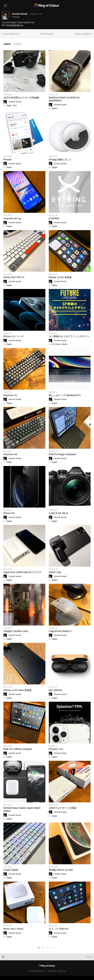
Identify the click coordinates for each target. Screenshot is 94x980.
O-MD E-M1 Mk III (58, 513)
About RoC (52, 971)
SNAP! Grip (55, 572)
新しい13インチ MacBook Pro (65, 395)
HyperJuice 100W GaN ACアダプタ (22, 572)
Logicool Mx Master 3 (60, 631)
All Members (47, 34)
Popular (17, 44)
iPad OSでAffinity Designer (18, 749)
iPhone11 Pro (56, 749)
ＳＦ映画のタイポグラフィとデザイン (69, 336)
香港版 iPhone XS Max (61, 870)
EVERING (54, 218)
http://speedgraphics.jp (15, 25)
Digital (9, 105)
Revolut (7, 160)
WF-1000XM (56, 690)
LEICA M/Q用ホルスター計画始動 (21, 98)
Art (53, 344)
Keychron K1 (10, 395)
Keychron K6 (10, 454)
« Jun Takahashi (11, 34)
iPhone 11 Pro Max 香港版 (17, 690)
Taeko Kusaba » (84, 34)
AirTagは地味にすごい (61, 160)
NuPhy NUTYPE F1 (14, 277)
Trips (15, 105)
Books (58, 344)
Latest (7, 44)
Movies (65, 344)
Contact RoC (62, 971)
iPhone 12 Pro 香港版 (60, 277)
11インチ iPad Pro (59, 929)
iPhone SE (9, 513)
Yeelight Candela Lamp (16, 631)
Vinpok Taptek (11, 870)
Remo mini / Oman (13, 929)
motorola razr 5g (12, 218)
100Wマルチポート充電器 (63, 808)
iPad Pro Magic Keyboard (62, 454)
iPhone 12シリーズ (14, 336)
